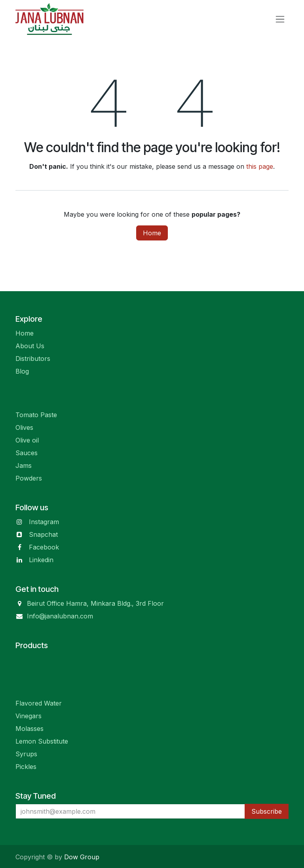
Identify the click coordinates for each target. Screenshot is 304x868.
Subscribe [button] (267, 811)
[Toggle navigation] (280, 19)
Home (152, 233)
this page (260, 166)
